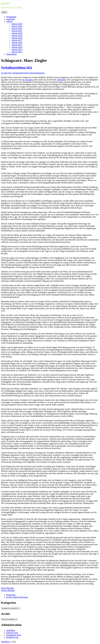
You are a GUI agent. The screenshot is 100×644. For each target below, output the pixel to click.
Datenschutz (11, 54)
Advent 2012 (17, 52)
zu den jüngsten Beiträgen (17, 597)
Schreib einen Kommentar (34, 73)
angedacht (5, 3)
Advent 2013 (17, 49)
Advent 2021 (17, 31)
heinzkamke (11, 17)
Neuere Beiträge (8, 590)
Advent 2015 (17, 45)
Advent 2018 (17, 38)
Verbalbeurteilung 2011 (17, 67)
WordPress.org (12, 637)
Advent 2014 (17, 47)
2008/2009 (61, 80)
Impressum (11, 595)
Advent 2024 (17, 24)
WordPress (6, 642)
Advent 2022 (17, 28)
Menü (4, 12)
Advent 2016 (17, 42)
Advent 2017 (17, 40)
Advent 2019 (17, 35)
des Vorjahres (28, 80)
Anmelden (11, 630)
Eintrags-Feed (12, 633)
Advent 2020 (17, 33)
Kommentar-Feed (14, 635)
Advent (9, 21)
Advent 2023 (17, 26)
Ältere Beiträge (7, 588)
